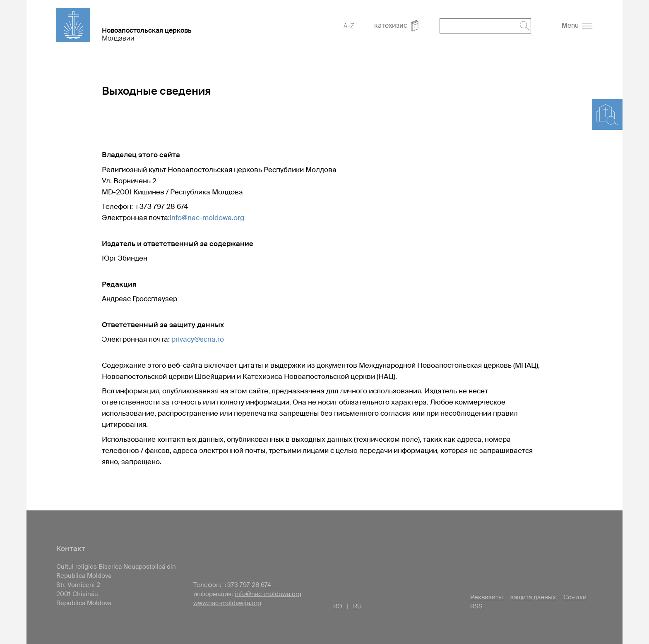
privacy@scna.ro (198, 339)
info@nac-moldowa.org (207, 218)
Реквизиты (487, 597)
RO (338, 606)
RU (357, 606)
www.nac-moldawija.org (227, 603)
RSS (476, 606)
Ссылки (575, 597)
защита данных (533, 597)
